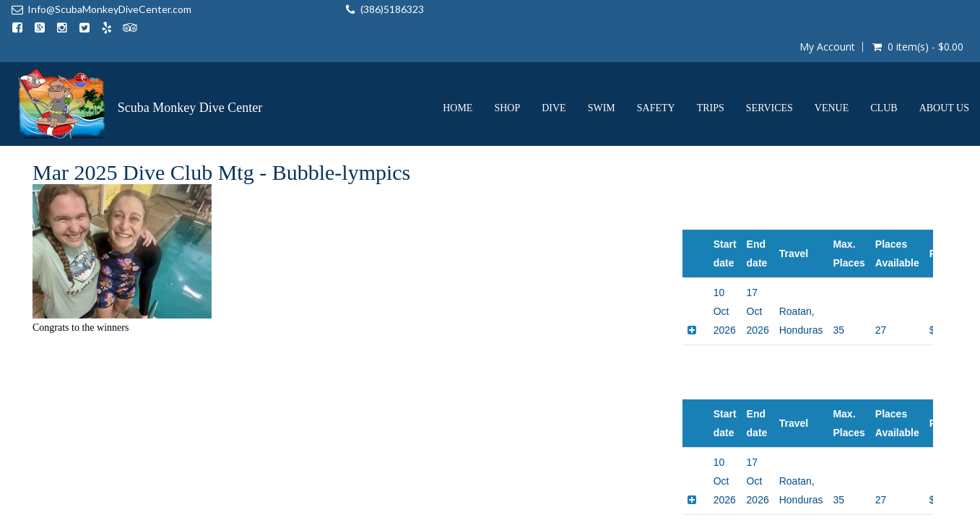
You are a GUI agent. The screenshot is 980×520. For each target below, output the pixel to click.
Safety (656, 70)
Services (769, 70)
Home (458, 70)
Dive (554, 70)
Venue (832, 70)
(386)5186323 (277, 9)
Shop (507, 70)
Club (884, 70)
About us (944, 70)
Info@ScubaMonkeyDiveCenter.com (109, 9)
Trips (711, 70)
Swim (602, 70)
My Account (827, 9)
